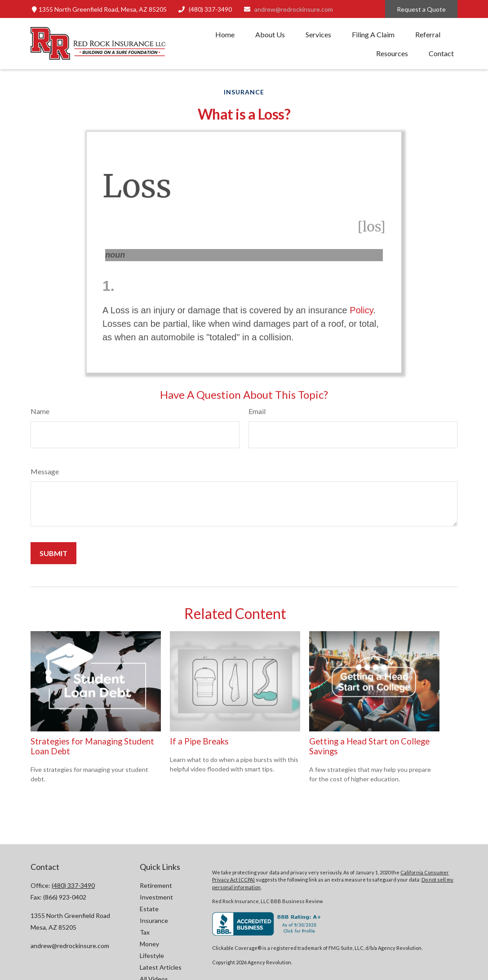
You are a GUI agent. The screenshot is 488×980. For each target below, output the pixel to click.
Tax (145, 932)
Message (45, 471)
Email (257, 411)
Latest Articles (161, 967)
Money (149, 944)
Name (40, 411)
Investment (156, 897)
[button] (225, 34)
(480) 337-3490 (205, 9)
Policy (361, 310)
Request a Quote (421, 9)
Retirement (156, 885)
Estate (149, 909)
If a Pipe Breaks (199, 741)
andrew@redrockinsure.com (288, 9)
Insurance (154, 920)
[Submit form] (53, 553)
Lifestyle (152, 955)
